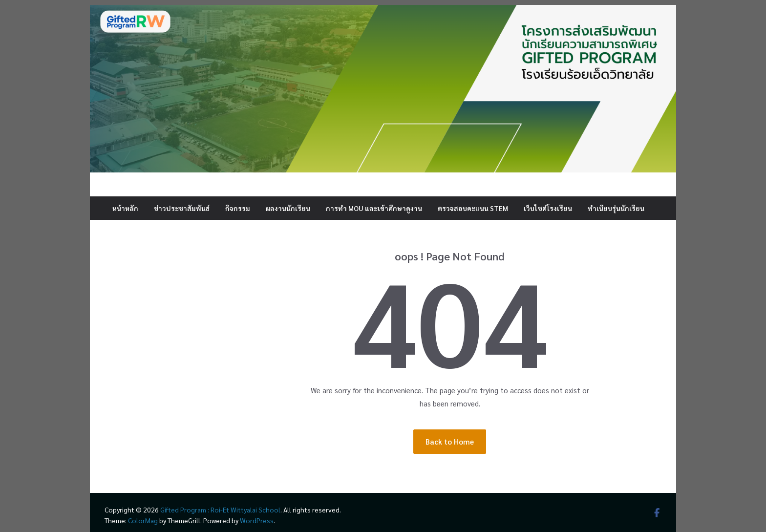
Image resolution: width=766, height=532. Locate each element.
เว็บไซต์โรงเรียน (548, 208)
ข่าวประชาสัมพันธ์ (182, 208)
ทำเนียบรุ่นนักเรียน (616, 208)
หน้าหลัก (125, 208)
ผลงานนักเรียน (288, 208)
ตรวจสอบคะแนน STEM (473, 208)
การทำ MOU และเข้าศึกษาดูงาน (374, 208)
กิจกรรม (238, 208)
